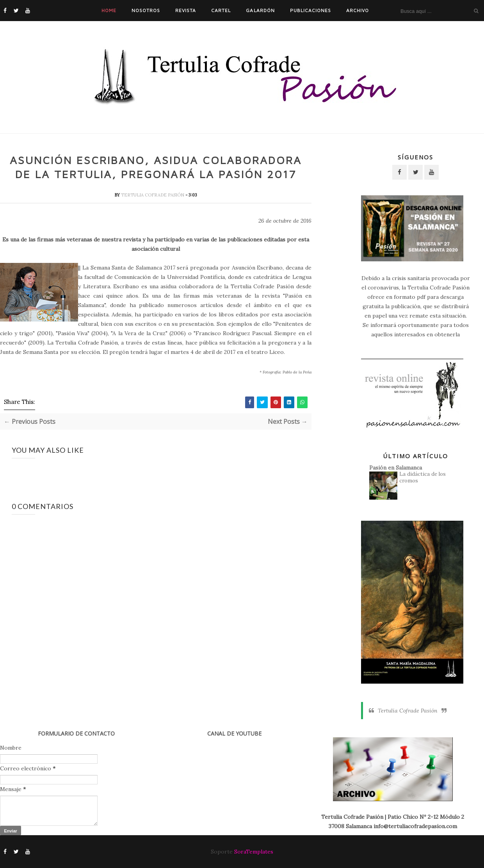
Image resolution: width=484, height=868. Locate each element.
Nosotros (146, 10)
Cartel (221, 10)
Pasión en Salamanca (396, 468)
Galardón (260, 10)
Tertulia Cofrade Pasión (153, 195)
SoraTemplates (254, 852)
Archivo (358, 10)
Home (109, 10)
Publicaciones (311, 10)
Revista (186, 10)
